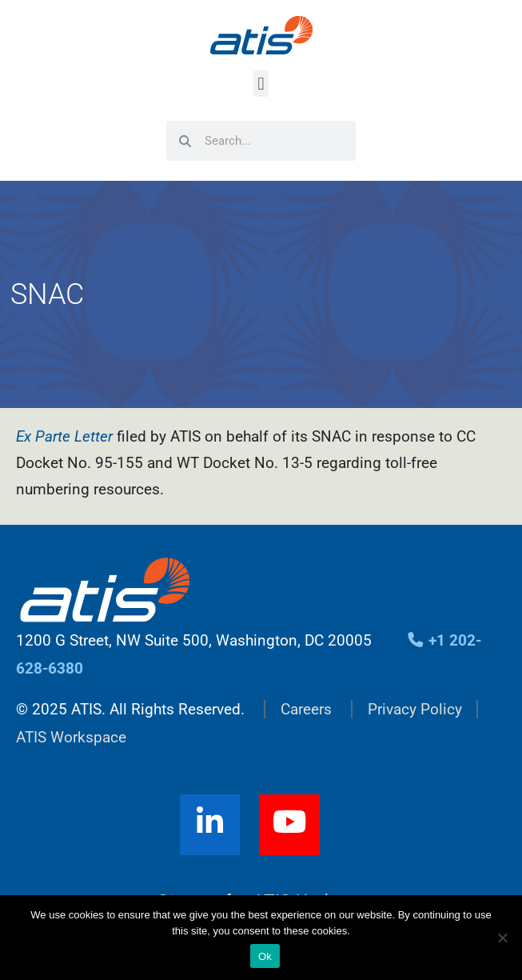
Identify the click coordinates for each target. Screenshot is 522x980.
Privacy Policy (415, 709)
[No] (502, 938)
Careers (306, 709)
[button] (261, 84)
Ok (265, 956)
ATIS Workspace (71, 737)
